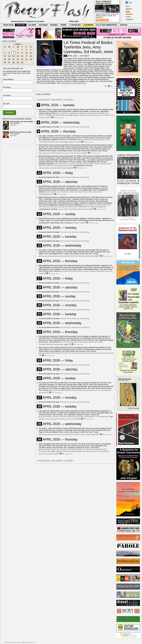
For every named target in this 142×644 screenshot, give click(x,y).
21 (13, 59)
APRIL (18, 44)
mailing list (129, 19)
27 (9, 63)
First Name (7, 87)
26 (5, 63)
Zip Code (6, 104)
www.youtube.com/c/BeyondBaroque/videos (55, 168)
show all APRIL (57, 100)
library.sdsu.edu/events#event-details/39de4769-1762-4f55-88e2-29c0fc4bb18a (68, 256)
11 (31, 53)
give (128, 11)
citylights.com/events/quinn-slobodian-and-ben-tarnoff (58, 419)
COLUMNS (32, 25)
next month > (69, 100)
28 (13, 63)
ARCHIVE (124, 25)
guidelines (129, 14)
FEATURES (43, 25)
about (128, 6)
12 (5, 56)
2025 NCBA (21, 25)
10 (26, 53)
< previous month (43, 100)
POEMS (63, 25)
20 (9, 59)
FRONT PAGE (8, 25)
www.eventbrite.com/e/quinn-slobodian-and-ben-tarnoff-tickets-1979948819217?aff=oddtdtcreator (74, 417)
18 (31, 56)
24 (26, 59)
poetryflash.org (77, 223)
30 (22, 63)
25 (31, 59)
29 (18, 63)
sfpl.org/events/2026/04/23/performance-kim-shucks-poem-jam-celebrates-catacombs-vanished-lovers (76, 353)
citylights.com (72, 142)
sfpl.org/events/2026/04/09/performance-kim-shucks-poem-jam (62, 153)
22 (18, 59)
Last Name (7, 95)
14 (13, 56)
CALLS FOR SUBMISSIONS (106, 25)
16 (22, 56)
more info (13, 125)
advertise (129, 9)
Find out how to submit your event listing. (75, 127)
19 (5, 59)
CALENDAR (88, 25)
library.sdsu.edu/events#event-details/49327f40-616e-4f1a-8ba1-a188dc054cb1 (68, 435)
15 (18, 56)
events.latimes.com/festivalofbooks (73, 83)
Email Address (9, 79)
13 (9, 56)
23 (22, 59)
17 (26, 56)
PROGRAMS (75, 25)
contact (128, 17)
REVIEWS (54, 25)
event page (60, 118)
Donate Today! (102, 20)
